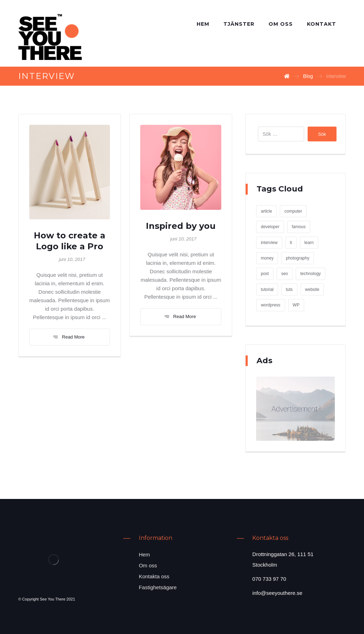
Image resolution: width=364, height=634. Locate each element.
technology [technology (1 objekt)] (310, 274)
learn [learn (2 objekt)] (309, 243)
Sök (322, 134)
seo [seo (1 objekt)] (285, 274)
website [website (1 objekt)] (312, 289)
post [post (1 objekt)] (265, 274)
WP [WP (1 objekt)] (296, 305)
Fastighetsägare (158, 587)
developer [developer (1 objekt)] (270, 227)
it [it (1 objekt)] (291, 243)
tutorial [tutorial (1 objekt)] (267, 289)
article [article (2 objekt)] (266, 211)
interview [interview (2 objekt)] (269, 243)
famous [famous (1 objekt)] (299, 227)
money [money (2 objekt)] (267, 258)
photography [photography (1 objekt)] (298, 258)
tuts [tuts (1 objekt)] (289, 289)
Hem (144, 554)
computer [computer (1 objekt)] (293, 211)
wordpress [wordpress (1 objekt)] (270, 305)
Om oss (148, 565)
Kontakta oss (154, 576)
